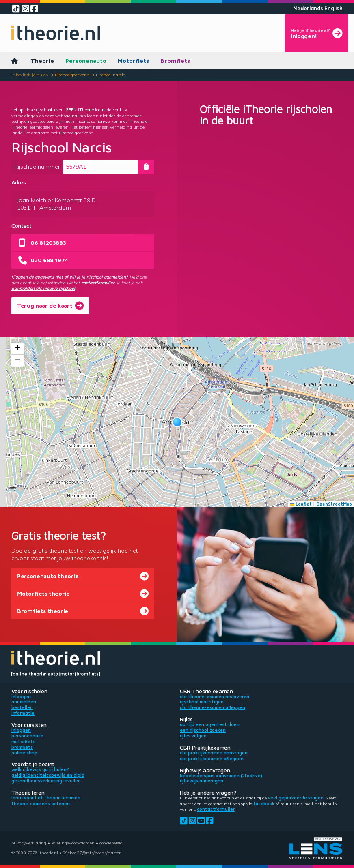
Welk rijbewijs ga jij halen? (40, 769)
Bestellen (22, 707)
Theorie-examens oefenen (41, 804)
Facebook (264, 804)
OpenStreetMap (334, 504)
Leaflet (301, 504)
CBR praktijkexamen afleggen (212, 759)
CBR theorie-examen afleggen (213, 707)
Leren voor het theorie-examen (46, 798)
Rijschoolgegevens (72, 75)
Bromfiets (175, 61)
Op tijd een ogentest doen (210, 724)
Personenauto (86, 61)
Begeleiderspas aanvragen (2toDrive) (221, 776)
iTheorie (42, 61)
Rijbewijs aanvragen (202, 781)
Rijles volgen (193, 736)
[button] (177, 422)
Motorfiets (133, 61)
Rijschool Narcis (110, 75)
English (333, 8)
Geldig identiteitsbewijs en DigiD (48, 775)
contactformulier (98, 283)
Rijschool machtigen (202, 702)
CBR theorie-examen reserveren (215, 697)
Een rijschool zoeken (203, 730)
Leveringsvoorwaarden (73, 843)
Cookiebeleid (111, 843)
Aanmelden (24, 702)
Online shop (24, 753)
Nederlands (308, 8)
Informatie (23, 713)
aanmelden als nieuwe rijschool (43, 288)
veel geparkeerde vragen (296, 798)
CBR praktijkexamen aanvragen (214, 753)
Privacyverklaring (29, 843)
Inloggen (21, 697)
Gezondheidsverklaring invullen (46, 781)
